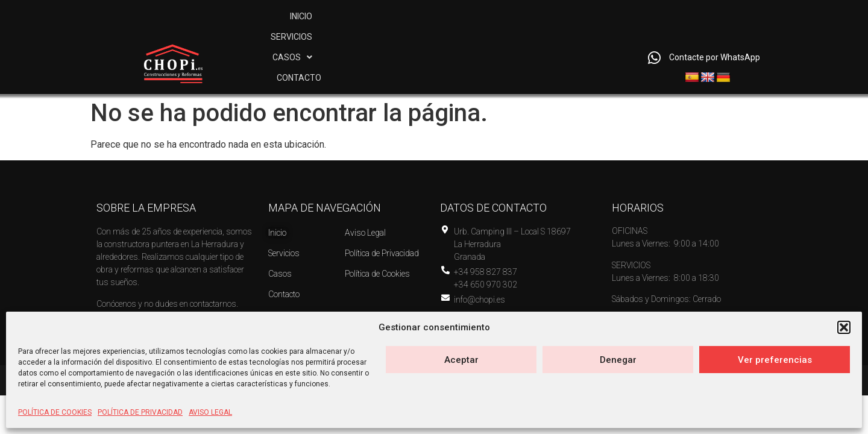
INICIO (399, 40)
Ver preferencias (775, 360)
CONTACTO (596, 40)
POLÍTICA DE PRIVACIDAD (140, 412)
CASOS (526, 40)
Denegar (618, 360)
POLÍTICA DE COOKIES (55, 412)
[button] (844, 327)
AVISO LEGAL (210, 412)
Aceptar (461, 360)
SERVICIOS (458, 40)
